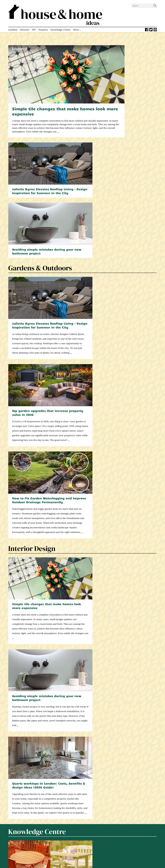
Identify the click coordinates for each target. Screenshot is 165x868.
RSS (89, 846)
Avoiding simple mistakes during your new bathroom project (132, 109)
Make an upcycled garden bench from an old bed (30, 760)
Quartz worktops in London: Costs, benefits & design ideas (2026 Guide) (133, 297)
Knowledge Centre (61, 21)
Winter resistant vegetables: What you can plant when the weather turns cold (132, 762)
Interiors (25, 21)
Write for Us (54, 846)
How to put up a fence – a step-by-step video (80, 414)
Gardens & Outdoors (40, 128)
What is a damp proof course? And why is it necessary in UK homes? (130, 416)
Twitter (91, 839)
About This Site (55, 837)
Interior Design (32, 255)
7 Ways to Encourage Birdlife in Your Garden (82, 758)
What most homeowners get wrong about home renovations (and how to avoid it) (81, 484)
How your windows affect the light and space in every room (131, 480)
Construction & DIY (38, 439)
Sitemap (52, 853)
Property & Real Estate (44, 562)
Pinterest (92, 842)
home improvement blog (17, 848)
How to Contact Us (57, 843)
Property (43, 21)
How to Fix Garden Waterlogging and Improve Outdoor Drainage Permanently (133, 170)
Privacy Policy (55, 850)
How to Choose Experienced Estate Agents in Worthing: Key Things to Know (28, 604)
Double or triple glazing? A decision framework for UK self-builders (30, 482)
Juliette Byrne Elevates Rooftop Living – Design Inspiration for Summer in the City (133, 62)
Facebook (92, 836)
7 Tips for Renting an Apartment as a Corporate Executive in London (133, 604)
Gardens (13, 21)
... (38, 109)
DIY (34, 21)
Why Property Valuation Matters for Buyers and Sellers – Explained (80, 604)
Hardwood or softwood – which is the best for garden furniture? (31, 416)
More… (77, 21)
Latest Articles (55, 833)
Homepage (53, 830)
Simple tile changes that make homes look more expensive (53, 85)
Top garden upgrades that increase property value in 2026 (82, 168)
